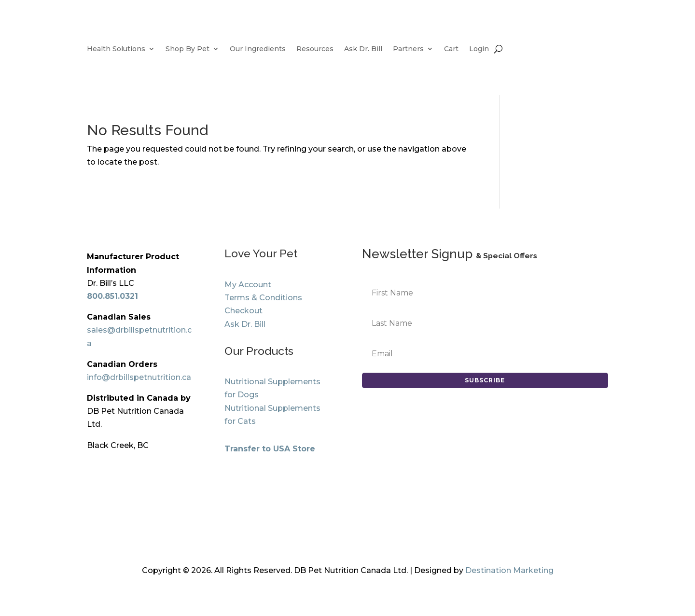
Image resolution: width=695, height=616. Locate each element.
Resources (315, 49)
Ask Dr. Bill (363, 49)
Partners (408, 49)
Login (479, 49)
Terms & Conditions (263, 298)
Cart (451, 49)
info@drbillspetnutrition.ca (139, 377)
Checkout (243, 311)
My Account (248, 285)
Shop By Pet (188, 49)
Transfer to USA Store (270, 449)
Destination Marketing (509, 570)
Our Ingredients (258, 49)
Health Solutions (116, 49)
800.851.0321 (112, 296)
